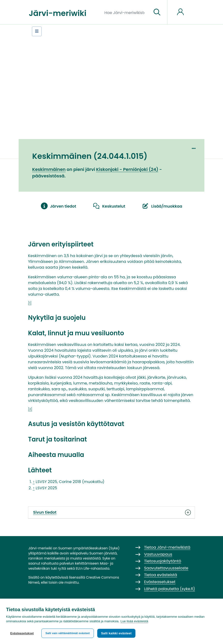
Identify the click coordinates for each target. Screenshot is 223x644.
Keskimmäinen (49, 169)
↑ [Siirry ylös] (34, 482)
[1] (30, 303)
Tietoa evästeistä (161, 575)
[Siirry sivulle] (157, 12)
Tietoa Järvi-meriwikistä (167, 547)
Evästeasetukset (22, 633)
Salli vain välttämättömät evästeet (68, 633)
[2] (30, 409)
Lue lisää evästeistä (134, 621)
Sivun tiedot (111, 512)
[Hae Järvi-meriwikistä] (126, 12)
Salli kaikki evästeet (116, 633)
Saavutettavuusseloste (166, 568)
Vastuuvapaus (158, 554)
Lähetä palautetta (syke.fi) (170, 589)
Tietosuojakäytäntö (163, 561)
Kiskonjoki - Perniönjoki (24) (127, 169)
